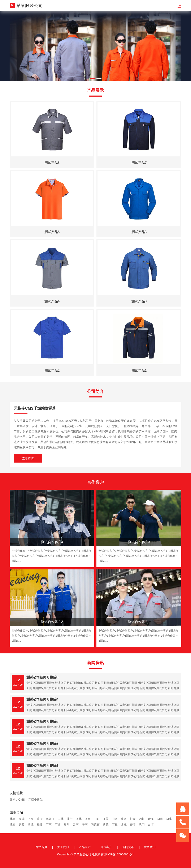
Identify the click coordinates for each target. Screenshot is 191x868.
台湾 (151, 824)
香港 (133, 824)
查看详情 (28, 458)
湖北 (169, 819)
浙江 (31, 824)
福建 (40, 824)
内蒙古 (95, 824)
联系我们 (150, 847)
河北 (79, 819)
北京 (13, 819)
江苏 (106, 819)
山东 (97, 819)
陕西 (124, 819)
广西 (58, 824)
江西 (13, 824)
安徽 (22, 824)
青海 (151, 819)
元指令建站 (35, 800)
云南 (76, 824)
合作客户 (106, 847)
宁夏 (115, 824)
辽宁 (70, 819)
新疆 (106, 824)
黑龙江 (50, 819)
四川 (142, 819)
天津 (22, 819)
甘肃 (133, 819)
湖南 (160, 819)
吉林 (61, 819)
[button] (92, 79)
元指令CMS (17, 800)
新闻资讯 (128, 847)
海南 (85, 824)
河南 (88, 819)
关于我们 (63, 847)
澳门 (142, 824)
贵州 (67, 824)
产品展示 (85, 847)
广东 (49, 824)
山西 (115, 819)
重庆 (40, 819)
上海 (31, 819)
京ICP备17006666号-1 (119, 854)
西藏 (124, 824)
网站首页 (41, 847)
